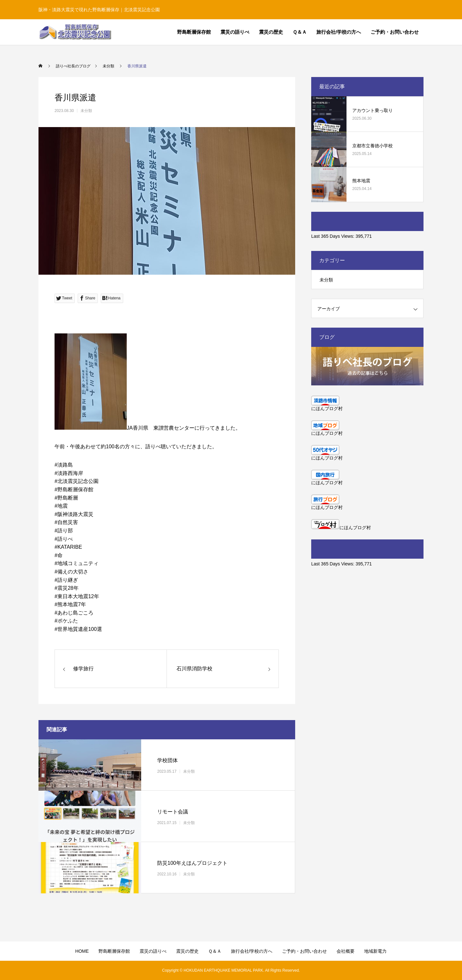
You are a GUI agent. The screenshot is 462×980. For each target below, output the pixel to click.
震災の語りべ (235, 32)
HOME (82, 951)
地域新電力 (375, 951)
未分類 (86, 111)
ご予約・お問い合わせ (395, 32)
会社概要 (346, 951)
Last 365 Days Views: (333, 236)
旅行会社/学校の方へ (339, 32)
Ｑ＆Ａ (300, 32)
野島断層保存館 (194, 32)
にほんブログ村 (327, 408)
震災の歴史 (271, 32)
